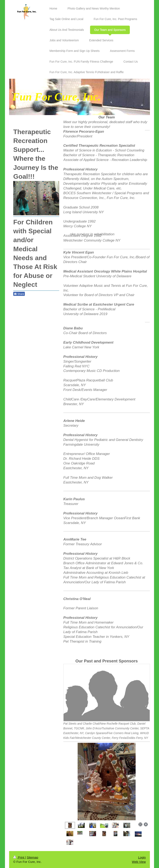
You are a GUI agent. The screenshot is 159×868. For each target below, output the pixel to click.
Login (142, 857)
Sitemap (32, 857)
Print (19, 857)
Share (19, 294)
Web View (139, 862)
